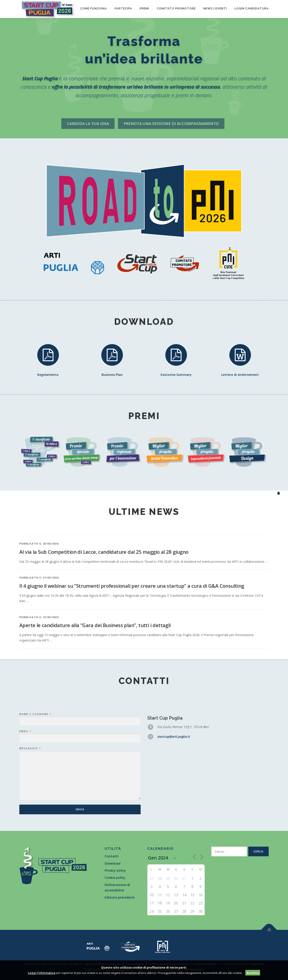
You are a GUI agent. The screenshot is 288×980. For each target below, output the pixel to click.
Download (113, 863)
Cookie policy (115, 878)
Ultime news (144, 512)
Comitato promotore (176, 8)
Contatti (112, 856)
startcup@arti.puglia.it (174, 804)
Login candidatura (252, 8)
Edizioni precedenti (120, 897)
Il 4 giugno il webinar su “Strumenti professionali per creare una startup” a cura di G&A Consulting (132, 652)
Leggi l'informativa (42, 973)
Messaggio (30, 816)
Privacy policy (115, 870)
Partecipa (123, 8)
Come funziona (94, 8)
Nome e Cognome (35, 781)
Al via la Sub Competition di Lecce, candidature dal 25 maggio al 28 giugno (104, 618)
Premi (144, 8)
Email (25, 799)
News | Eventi (215, 8)
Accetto (253, 973)
